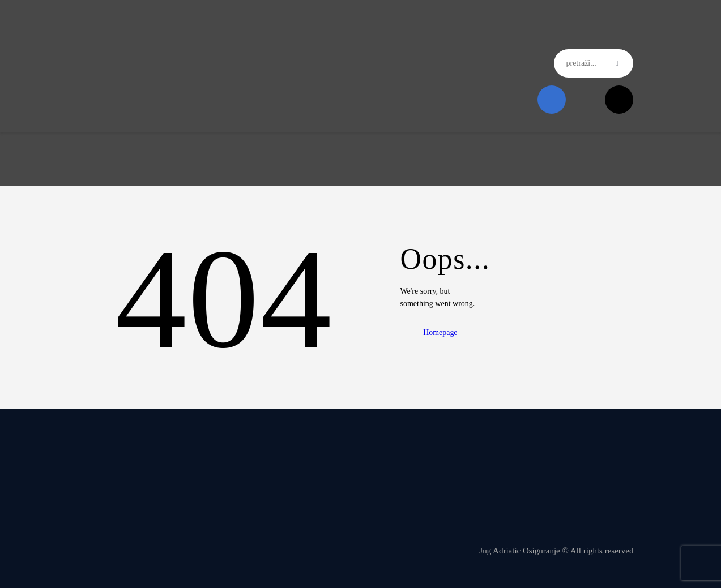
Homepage (441, 333)
